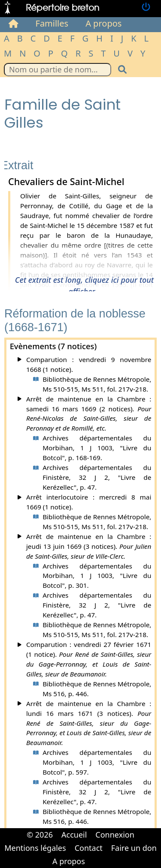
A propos (103, 23)
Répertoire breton (62, 7)
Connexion (115, 835)
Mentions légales (35, 848)
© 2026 (40, 835)
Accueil (74, 835)
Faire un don (134, 848)
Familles (52, 23)
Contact (89, 848)
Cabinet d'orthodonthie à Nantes (95, 855)
